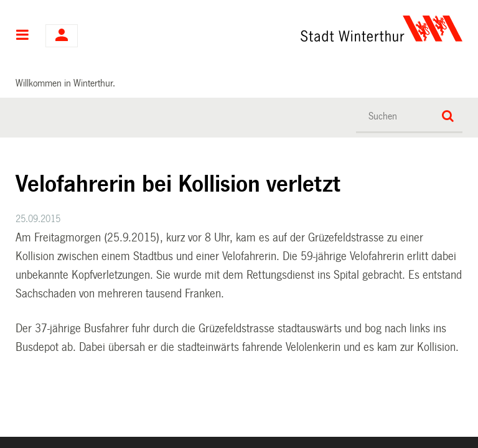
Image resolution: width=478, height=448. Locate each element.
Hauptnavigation (23, 36)
